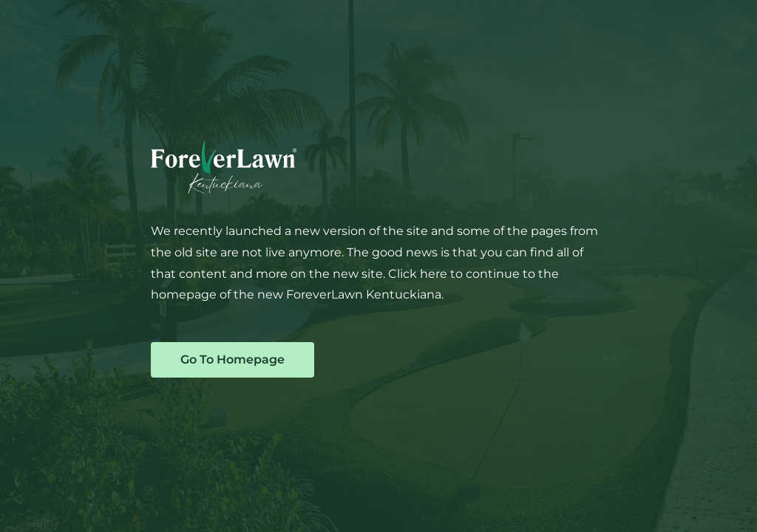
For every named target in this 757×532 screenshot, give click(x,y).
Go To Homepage (232, 359)
